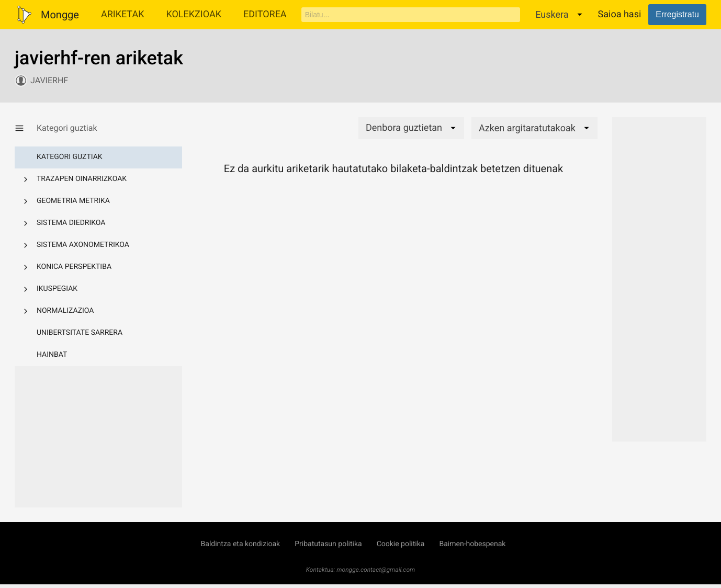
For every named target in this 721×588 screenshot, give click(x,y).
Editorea (265, 14)
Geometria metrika (73, 201)
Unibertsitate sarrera (80, 333)
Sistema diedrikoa (71, 223)
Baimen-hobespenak (472, 544)
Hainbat (52, 355)
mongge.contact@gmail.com (376, 570)
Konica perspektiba (74, 267)
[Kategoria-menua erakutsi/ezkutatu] (26, 128)
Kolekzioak (194, 14)
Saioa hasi (620, 14)
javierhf (49, 80)
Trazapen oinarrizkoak (82, 179)
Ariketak (123, 14)
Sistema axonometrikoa (83, 245)
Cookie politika (401, 544)
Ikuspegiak (57, 289)
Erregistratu (677, 14)
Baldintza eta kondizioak (241, 544)
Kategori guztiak (70, 157)
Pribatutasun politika (328, 544)
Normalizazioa (65, 311)
